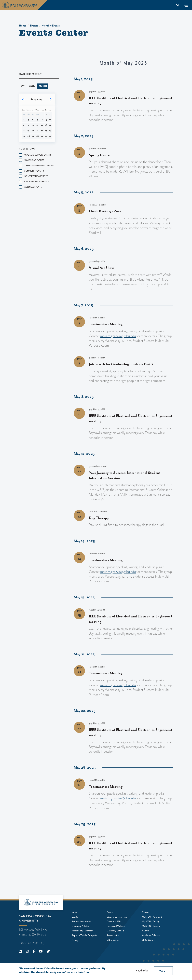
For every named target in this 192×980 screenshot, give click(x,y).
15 (42, 125)
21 (37, 131)
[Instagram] (27, 952)
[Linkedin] (20, 952)
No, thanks (142, 971)
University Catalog (115, 931)
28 (37, 136)
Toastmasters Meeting (106, 324)
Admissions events (34, 160)
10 (50, 120)
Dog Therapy (99, 518)
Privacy (75, 940)
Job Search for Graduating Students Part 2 (121, 364)
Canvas (145, 912)
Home (23, 26)
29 (42, 136)
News (74, 912)
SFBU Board (113, 940)
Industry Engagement (36, 176)
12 (28, 125)
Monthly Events (51, 26)
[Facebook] (34, 952)
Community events (34, 171)
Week (32, 86)
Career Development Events (39, 166)
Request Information (81, 922)
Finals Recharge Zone (105, 211)
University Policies (80, 926)
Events (34, 26)
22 (42, 131)
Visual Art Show (101, 268)
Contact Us (112, 912)
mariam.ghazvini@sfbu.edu (118, 336)
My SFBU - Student (151, 926)
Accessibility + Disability (82, 931)
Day (23, 86)
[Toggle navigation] (186, 5)
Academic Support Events (38, 155)
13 (33, 125)
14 (37, 125)
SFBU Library (148, 940)
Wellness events (33, 187)
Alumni (145, 931)
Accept (163, 971)
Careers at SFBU (115, 922)
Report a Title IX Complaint (85, 935)
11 (24, 125)
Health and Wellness (116, 926)
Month (43, 86)
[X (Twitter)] (48, 952)
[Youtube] (41, 952)
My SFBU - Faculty (151, 922)
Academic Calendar (151, 935)
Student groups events (37, 182)
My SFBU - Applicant (152, 917)
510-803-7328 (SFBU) (32, 943)
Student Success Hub (117, 917)
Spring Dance (99, 155)
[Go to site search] (178, 5)
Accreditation (113, 935)
